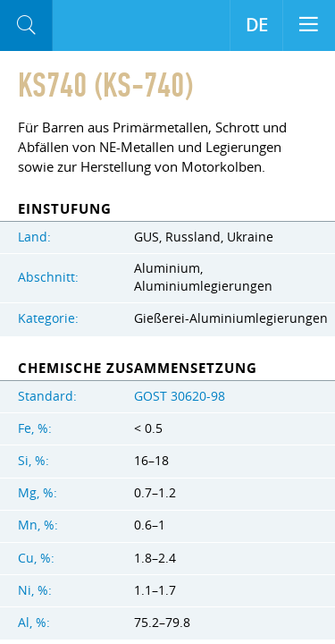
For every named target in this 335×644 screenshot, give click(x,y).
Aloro (80, 26)
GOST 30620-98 (180, 396)
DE (257, 25)
